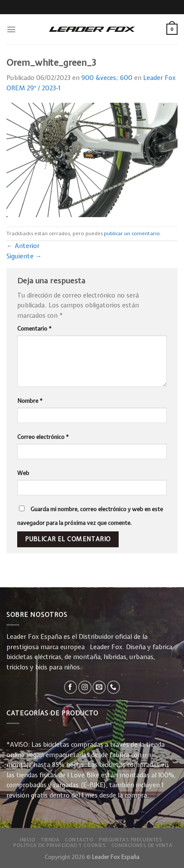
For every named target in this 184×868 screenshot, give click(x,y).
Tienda (50, 839)
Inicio (28, 839)
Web (23, 473)
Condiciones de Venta (142, 845)
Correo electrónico (43, 437)
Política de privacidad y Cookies (60, 845)
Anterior (23, 246)
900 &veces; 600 (107, 78)
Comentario (34, 328)
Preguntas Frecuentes (130, 839)
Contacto (79, 839)
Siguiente (24, 256)
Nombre (30, 401)
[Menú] (11, 29)
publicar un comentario (132, 233)
